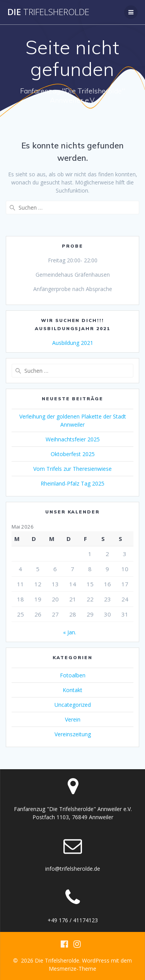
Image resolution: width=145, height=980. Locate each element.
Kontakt (72, 690)
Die (48, 12)
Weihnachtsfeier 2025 (73, 439)
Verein (73, 719)
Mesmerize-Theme (72, 969)
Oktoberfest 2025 (73, 454)
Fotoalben (73, 675)
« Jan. (70, 632)
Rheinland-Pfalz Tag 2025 (72, 483)
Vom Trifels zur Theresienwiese (72, 469)
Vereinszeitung (73, 734)
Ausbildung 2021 (73, 343)
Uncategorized (73, 705)
